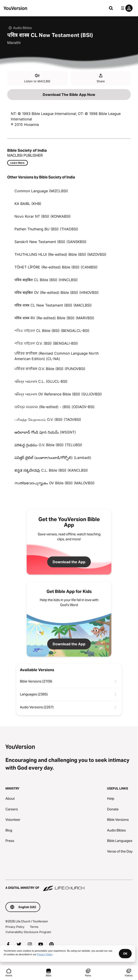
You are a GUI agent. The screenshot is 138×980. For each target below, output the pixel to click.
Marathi (14, 43)
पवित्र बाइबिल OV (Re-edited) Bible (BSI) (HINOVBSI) (57, 293)
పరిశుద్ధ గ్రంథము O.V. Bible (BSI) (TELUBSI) (48, 445)
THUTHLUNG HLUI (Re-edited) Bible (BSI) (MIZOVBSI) (60, 254)
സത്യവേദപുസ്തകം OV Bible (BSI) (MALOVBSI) (55, 483)
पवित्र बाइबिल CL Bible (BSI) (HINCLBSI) (46, 280)
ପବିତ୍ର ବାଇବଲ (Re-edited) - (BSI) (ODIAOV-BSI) (55, 407)
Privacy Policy (15, 927)
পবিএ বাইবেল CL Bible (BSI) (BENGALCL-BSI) (52, 331)
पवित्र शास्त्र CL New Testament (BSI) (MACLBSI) (53, 305)
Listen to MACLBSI (37, 78)
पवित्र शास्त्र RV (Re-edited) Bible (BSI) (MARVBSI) (54, 318)
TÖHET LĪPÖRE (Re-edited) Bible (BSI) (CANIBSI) (56, 267)
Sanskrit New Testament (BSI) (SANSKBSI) (50, 242)
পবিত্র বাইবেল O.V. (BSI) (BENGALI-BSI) (46, 343)
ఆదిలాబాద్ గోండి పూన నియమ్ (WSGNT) (45, 432)
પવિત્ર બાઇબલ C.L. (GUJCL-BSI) (41, 381)
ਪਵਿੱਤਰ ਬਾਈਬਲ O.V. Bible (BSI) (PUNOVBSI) (50, 369)
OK (125, 953)
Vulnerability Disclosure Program (28, 932)
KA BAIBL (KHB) (28, 204)
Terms (34, 927)
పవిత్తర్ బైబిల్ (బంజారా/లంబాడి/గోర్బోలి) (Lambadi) (53, 458)
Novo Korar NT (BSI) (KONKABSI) (43, 216)
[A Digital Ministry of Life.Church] (69, 886)
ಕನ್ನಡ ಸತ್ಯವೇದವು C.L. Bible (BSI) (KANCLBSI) (51, 470)
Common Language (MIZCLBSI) (41, 191)
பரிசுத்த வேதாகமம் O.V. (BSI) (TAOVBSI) (48, 419)
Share (101, 78)
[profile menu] (126, 8)
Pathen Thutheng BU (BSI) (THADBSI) (46, 229)
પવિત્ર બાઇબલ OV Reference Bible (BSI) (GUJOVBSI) (58, 394)
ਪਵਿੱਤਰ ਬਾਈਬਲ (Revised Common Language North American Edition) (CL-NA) (57, 356)
